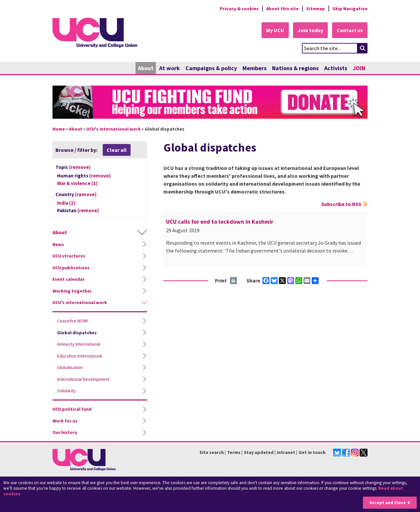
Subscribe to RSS (341, 204)
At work (169, 68)
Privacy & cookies (239, 9)
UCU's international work (114, 129)
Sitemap (315, 9)
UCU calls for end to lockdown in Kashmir (220, 222)
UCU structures (69, 256)
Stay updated (259, 452)
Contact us (350, 30)
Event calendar (69, 279)
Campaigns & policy (211, 68)
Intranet (286, 452)
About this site (282, 9)
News (58, 244)
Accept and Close (388, 503)
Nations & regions (295, 68)
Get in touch (312, 452)
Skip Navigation (350, 9)
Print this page (234, 281)
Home (59, 129)
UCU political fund (72, 409)
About (146, 68)
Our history (65, 432)
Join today (310, 30)
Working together (72, 291)
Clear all (117, 150)
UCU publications (71, 268)
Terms (234, 452)
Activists (336, 68)
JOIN (359, 68)
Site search (212, 452)
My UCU (275, 30)
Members (254, 68)
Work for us (65, 421)
